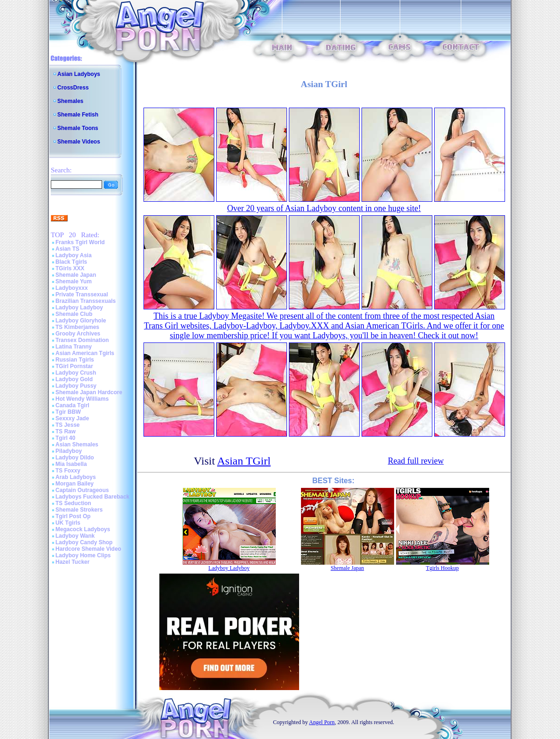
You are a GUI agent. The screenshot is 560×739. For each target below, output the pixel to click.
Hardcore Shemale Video (88, 549)
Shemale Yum (74, 281)
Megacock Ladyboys (83, 529)
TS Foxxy (68, 471)
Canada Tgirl (72, 405)
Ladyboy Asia (74, 255)
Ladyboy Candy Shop (84, 542)
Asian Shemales (77, 445)
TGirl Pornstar (74, 366)
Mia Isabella (71, 464)
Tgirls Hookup (442, 568)
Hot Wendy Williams (82, 399)
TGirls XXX (70, 268)
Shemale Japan (76, 275)
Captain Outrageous (82, 490)
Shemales (70, 101)
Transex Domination (82, 340)
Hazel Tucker (72, 562)
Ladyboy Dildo (75, 458)
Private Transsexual (82, 294)
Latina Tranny (74, 347)
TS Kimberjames (77, 327)
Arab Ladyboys (76, 477)
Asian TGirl (244, 461)
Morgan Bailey (75, 484)
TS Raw (65, 431)
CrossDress (73, 88)
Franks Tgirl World (80, 242)
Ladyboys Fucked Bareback (92, 497)
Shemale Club (74, 314)
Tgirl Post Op (73, 516)
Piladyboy (69, 451)
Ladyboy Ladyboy (79, 308)
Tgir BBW (68, 412)
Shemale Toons (78, 128)
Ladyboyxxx (72, 288)
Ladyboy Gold (74, 379)
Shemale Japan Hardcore (89, 392)
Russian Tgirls (75, 360)
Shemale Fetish (78, 115)
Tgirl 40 (65, 438)
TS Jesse (68, 425)
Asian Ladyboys (79, 74)
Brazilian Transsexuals (85, 301)
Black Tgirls (71, 262)
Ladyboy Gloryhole (81, 321)
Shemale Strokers (79, 510)
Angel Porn (322, 722)
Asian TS (67, 249)
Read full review (416, 461)
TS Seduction (73, 503)
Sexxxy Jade (72, 418)
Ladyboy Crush (76, 373)
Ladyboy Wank (75, 536)
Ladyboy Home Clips (83, 555)
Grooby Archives (78, 334)
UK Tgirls (68, 523)
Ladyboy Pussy (76, 386)
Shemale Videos (79, 142)
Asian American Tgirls (85, 353)
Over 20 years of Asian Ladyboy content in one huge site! (324, 208)
